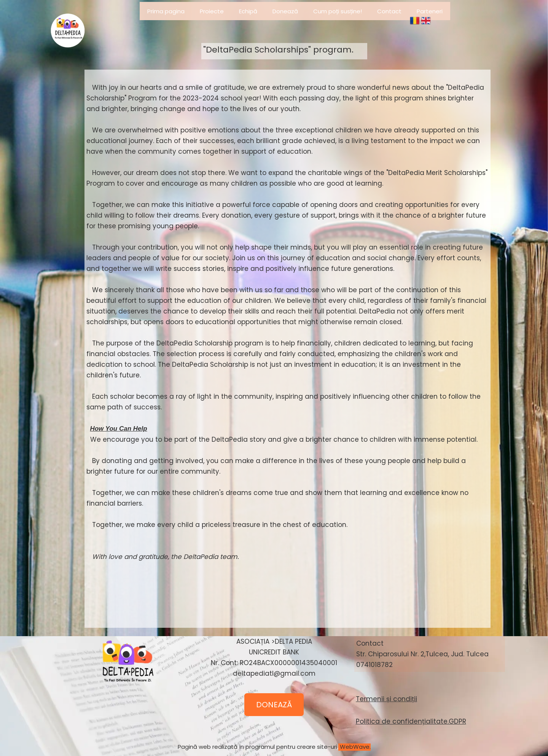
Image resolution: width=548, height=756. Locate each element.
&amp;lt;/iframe (126, 706)
